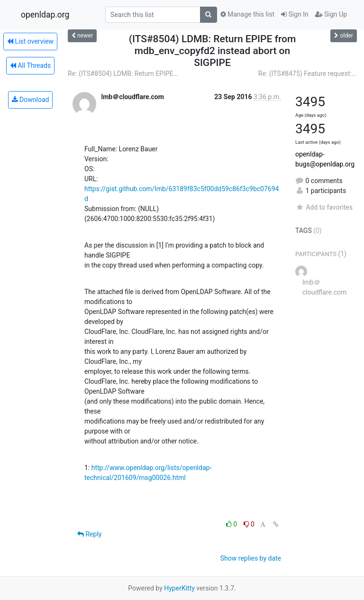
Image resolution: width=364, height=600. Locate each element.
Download (31, 100)
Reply (89, 534)
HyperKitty (179, 588)
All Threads (30, 65)
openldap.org (45, 15)
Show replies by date (251, 558)
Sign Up (331, 14)
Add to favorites (324, 207)
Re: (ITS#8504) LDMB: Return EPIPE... (123, 74)
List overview (30, 41)
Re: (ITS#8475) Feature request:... (308, 74)
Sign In (295, 14)
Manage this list (247, 14)
